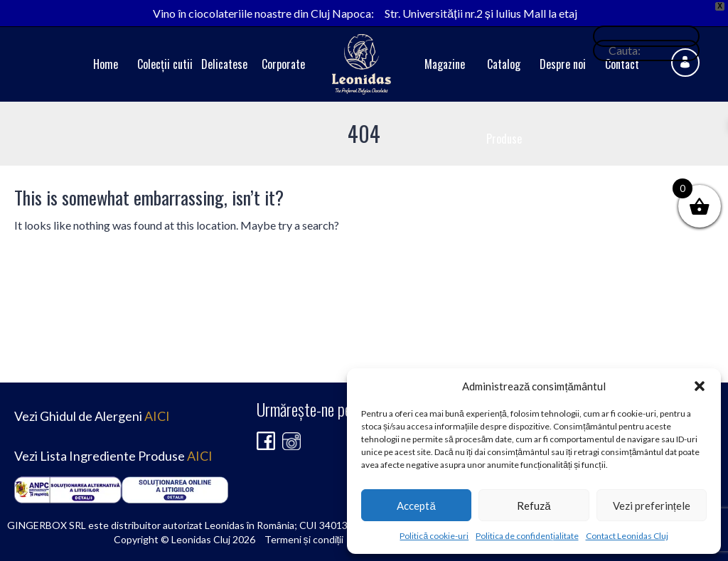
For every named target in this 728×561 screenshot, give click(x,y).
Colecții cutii (165, 64)
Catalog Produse (504, 101)
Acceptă (416, 506)
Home (106, 64)
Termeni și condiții (304, 539)
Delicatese (224, 64)
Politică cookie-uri (434, 536)
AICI (157, 416)
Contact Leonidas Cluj (627, 536)
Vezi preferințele (652, 506)
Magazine (445, 64)
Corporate (283, 64)
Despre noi (563, 64)
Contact (622, 64)
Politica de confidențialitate (527, 536)
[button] (700, 386)
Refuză (534, 506)
